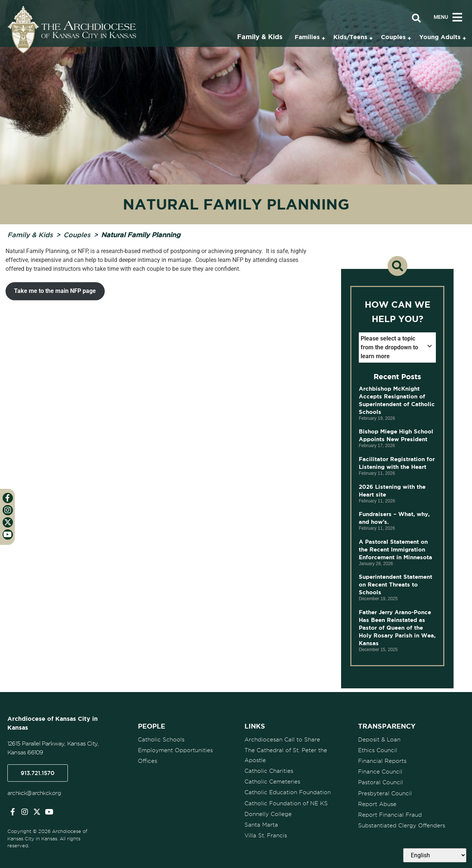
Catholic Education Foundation (288, 792)
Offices (147, 761)
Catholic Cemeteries (272, 782)
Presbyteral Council (385, 793)
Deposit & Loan (379, 740)
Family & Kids (30, 235)
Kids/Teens (350, 37)
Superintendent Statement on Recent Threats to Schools (395, 585)
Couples (77, 235)
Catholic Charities (269, 771)
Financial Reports (382, 761)
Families (307, 37)
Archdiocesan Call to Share (282, 740)
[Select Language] (435, 855)
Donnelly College (268, 814)
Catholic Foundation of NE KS (286, 803)
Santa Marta (261, 824)
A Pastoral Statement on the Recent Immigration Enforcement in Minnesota (396, 549)
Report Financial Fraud (390, 815)
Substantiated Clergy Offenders (402, 825)
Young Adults (440, 37)
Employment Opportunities (175, 750)
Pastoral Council (381, 782)
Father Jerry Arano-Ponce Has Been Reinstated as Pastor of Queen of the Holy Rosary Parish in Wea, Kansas (397, 628)
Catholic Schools (161, 740)
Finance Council (380, 772)
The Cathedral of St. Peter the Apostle (286, 755)
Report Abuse (377, 804)
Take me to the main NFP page (55, 291)
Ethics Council (378, 750)
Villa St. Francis (266, 835)
